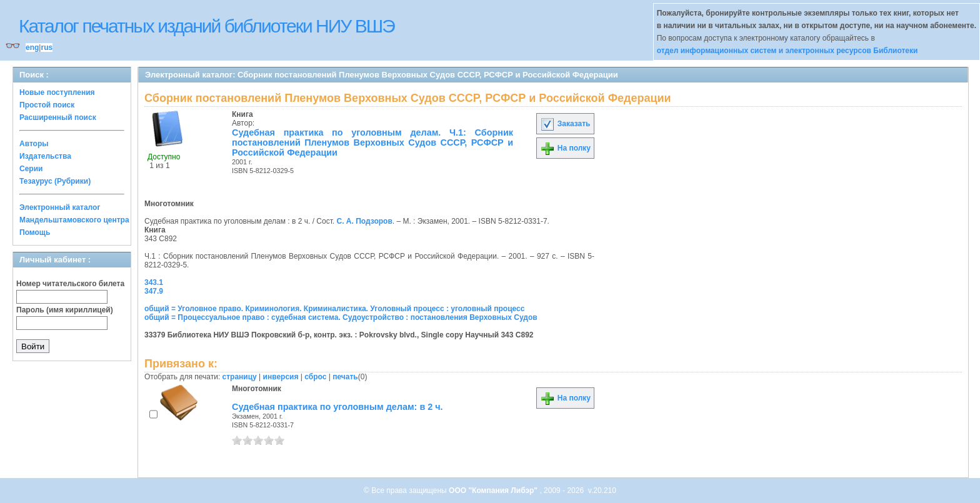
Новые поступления (57, 92)
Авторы (34, 144)
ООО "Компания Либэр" (494, 491)
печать (345, 377)
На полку (565, 148)
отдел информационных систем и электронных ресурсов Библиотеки (787, 51)
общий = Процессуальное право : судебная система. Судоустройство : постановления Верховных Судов (341, 317)
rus (47, 47)
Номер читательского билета (70, 284)
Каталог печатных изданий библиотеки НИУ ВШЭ (207, 26)
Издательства (45, 156)
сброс (315, 377)
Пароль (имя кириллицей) (65, 310)
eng (32, 47)
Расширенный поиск (58, 117)
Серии (31, 169)
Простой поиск (47, 105)
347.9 (154, 291)
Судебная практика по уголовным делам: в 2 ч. (337, 407)
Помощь (35, 232)
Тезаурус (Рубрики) (55, 181)
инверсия (281, 377)
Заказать (565, 124)
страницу (240, 377)
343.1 (154, 282)
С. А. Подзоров (365, 221)
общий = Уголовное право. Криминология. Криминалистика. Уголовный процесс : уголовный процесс (334, 309)
